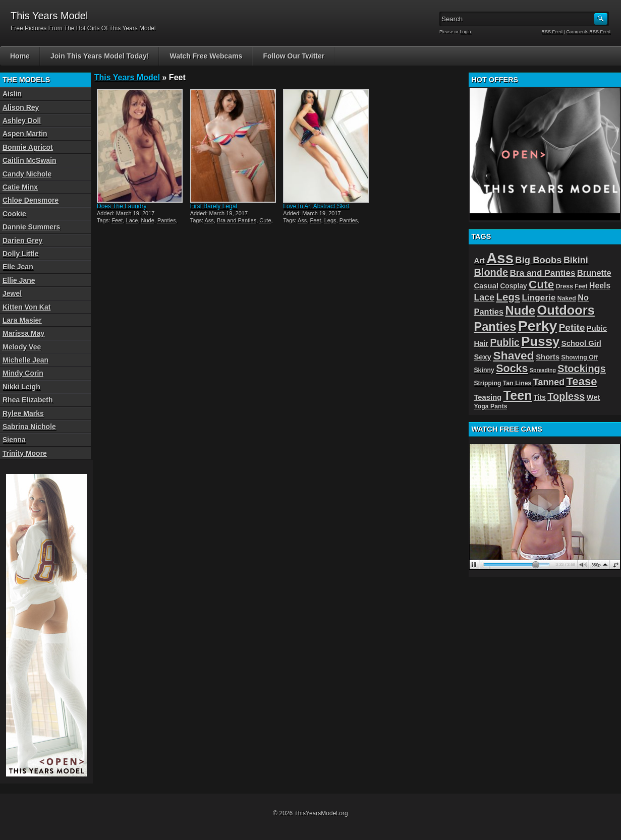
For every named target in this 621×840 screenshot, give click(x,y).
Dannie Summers (31, 227)
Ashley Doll (22, 121)
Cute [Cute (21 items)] (541, 285)
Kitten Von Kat (26, 307)
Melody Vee (22, 347)
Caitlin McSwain (30, 160)
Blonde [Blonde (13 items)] (491, 272)
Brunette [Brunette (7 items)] (594, 273)
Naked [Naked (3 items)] (567, 298)
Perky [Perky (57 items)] (538, 326)
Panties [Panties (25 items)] (495, 327)
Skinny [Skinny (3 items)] (484, 370)
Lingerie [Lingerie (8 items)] (539, 297)
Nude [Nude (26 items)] (520, 310)
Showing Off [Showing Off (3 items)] (580, 357)
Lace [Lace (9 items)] (484, 297)
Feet (117, 220)
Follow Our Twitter (294, 56)
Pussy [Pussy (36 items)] (540, 341)
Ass (209, 220)
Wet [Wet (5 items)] (594, 397)
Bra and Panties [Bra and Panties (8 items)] (543, 273)
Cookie (14, 214)
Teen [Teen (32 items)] (518, 395)
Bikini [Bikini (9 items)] (576, 260)
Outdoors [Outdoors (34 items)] (566, 310)
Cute (265, 220)
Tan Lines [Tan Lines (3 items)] (517, 383)
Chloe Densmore (31, 200)
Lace (132, 220)
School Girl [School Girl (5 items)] (581, 343)
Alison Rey (21, 107)
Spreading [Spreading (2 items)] (543, 370)
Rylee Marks (23, 413)
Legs (330, 220)
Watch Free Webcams (206, 56)
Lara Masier (22, 320)
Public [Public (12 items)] (505, 342)
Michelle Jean (25, 360)
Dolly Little (21, 254)
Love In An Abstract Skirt (316, 206)
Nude (148, 220)
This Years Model (127, 77)
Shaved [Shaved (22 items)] (513, 355)
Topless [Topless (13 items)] (566, 396)
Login (466, 32)
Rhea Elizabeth (28, 400)
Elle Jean (18, 267)
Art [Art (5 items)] (479, 261)
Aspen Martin (25, 134)
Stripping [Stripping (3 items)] (487, 383)
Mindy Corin (23, 373)
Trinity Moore (25, 453)
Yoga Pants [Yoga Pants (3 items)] (490, 406)
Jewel (12, 293)
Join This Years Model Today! (100, 56)
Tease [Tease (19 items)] (582, 381)
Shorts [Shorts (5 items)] (548, 357)
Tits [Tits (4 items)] (540, 398)
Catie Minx (20, 187)
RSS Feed (552, 32)
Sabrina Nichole (29, 427)
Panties (167, 220)
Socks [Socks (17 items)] (512, 369)
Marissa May (23, 333)
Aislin (12, 94)
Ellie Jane (19, 280)
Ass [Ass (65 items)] (500, 258)
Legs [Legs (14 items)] (509, 297)
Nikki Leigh (21, 387)
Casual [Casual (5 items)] (486, 286)
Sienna (14, 440)
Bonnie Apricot (28, 147)
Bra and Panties (237, 220)
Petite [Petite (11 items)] (572, 327)
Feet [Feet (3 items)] (581, 286)
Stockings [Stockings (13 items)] (582, 369)
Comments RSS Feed (588, 32)
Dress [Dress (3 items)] (564, 286)
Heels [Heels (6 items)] (600, 286)
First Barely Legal (214, 206)
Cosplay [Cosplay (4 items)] (513, 286)
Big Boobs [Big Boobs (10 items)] (538, 260)
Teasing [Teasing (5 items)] (488, 397)
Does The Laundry (122, 206)
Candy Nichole (27, 174)
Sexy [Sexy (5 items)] (483, 357)
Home (20, 56)
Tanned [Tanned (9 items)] (549, 382)
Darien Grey (22, 241)
